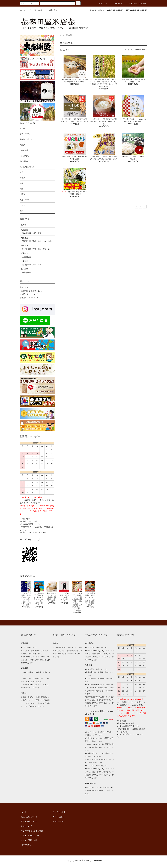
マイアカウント (59, 812)
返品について (26, 826)
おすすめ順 (129, 49)
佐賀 (24, 272)
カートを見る (58, 817)
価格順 (138, 49)
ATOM (29, 845)
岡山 (24, 265)
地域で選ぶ (51, 10)
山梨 (45, 241)
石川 (50, 249)
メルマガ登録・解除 (29, 840)
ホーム (23, 10)
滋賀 (29, 257)
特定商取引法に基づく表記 (31, 291)
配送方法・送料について (30, 298)
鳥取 (29, 265)
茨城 (34, 241)
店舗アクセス (25, 287)
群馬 (39, 241)
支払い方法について (29, 817)
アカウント (101, 4)
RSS (23, 845)
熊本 (29, 272)
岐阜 (45, 249)
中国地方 (25, 261)
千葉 (29, 241)
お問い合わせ (58, 821)
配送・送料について (29, 821)
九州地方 (25, 269)
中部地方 (25, 246)
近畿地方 (25, 253)
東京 (24, 241)
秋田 (34, 233)
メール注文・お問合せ (136, 4)
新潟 (24, 249)
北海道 (24, 225)
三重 (24, 257)
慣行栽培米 (69, 35)
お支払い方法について (29, 294)
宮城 (29, 233)
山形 (39, 233)
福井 (34, 249)
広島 (34, 265)
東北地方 (25, 230)
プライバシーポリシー (30, 835)
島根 (39, 265)
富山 (39, 249)
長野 (29, 249)
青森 (24, 233)
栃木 (50, 241)
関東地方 (25, 238)
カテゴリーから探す (35, 10)
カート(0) (117, 4)
